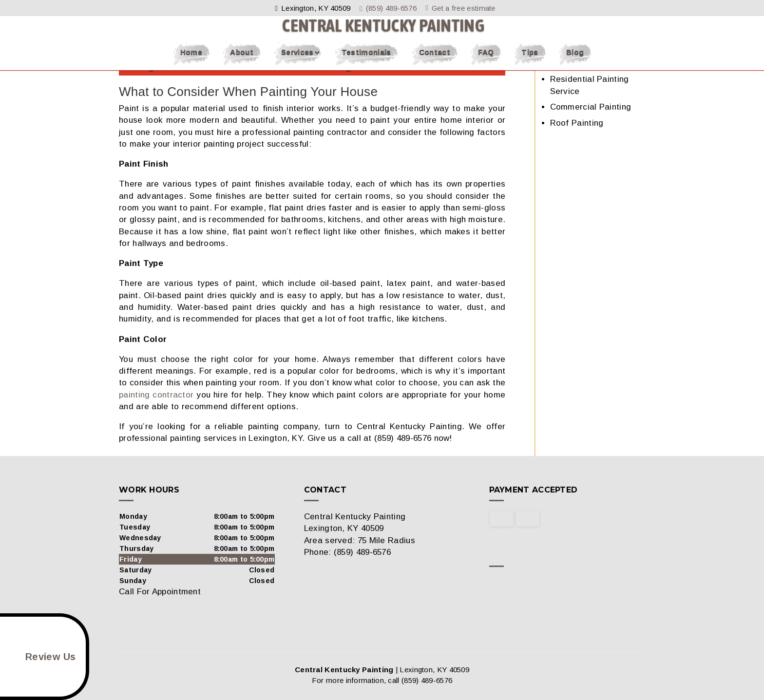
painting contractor (156, 395)
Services (297, 61)
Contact (435, 61)
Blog (575, 61)
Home (191, 61)
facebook (497, 585)
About (242, 61)
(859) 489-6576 (390, 8)
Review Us (40, 657)
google (516, 585)
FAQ (486, 61)
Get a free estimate (462, 8)
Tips (530, 61)
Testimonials (366, 61)
